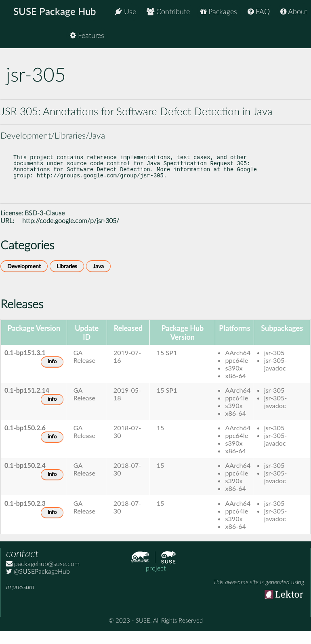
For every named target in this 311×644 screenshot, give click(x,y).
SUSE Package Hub (55, 12)
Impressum (20, 598)
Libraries (67, 278)
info (52, 373)
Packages (219, 12)
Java (98, 278)
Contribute (168, 12)
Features (290, 36)
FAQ (259, 12)
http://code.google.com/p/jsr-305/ (71, 232)
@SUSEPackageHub (38, 583)
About (294, 12)
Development (24, 278)
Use (125, 12)
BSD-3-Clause (45, 225)
